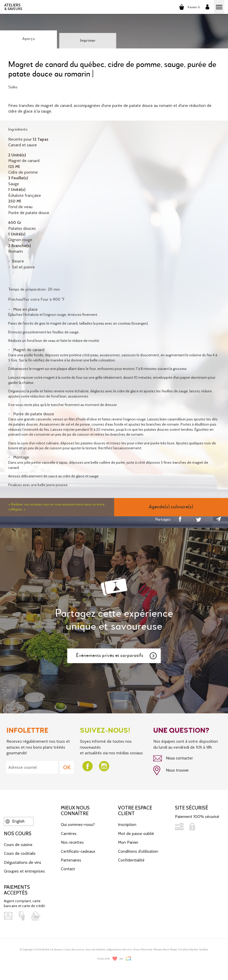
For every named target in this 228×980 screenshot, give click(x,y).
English (15, 821)
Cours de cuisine (18, 845)
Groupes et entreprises (24, 871)
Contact (68, 869)
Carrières (69, 834)
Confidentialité (131, 860)
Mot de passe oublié (136, 834)
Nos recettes (72, 842)
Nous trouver (171, 771)
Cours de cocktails (20, 853)
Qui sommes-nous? (78, 825)
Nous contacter (173, 758)
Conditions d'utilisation (138, 851)
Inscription (127, 825)
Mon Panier (128, 842)
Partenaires (71, 860)
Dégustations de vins (23, 862)
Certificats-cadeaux (78, 851)
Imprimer (88, 41)
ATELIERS (13, 7)
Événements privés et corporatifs (117, 656)
